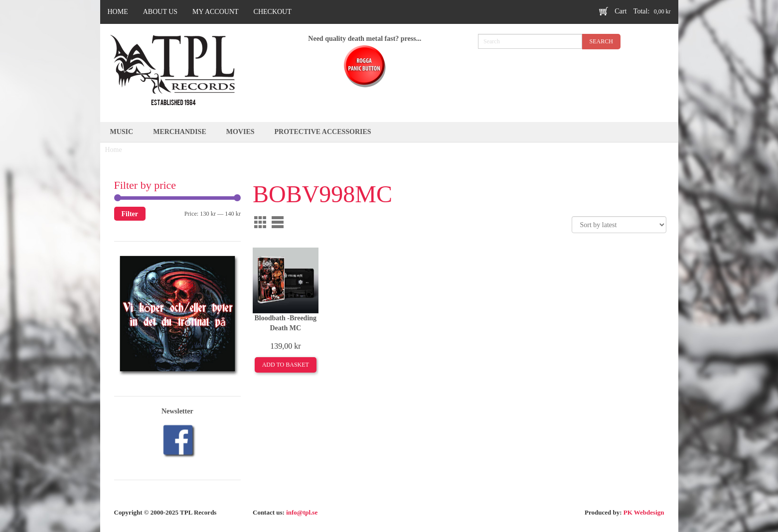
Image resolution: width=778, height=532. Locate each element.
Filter (130, 214)
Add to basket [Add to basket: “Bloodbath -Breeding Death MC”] (286, 365)
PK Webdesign (644, 512)
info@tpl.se (302, 512)
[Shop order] (619, 225)
